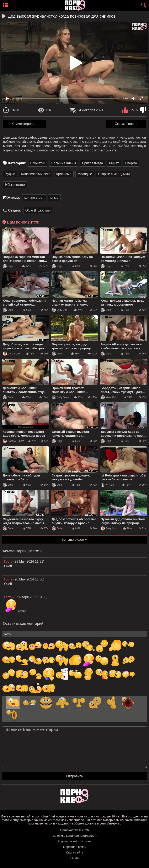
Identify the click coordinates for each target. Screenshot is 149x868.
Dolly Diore (60, 397)
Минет (114, 163)
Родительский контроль (75, 841)
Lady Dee (60, 310)
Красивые (64, 174)
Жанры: (14, 198)
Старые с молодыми (114, 174)
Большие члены (64, 163)
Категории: (17, 163)
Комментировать (25, 124)
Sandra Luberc (13, 441)
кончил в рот (34, 198)
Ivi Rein (107, 485)
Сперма (131, 163)
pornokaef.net (45, 816)
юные (54, 198)
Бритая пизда (92, 163)
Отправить (74, 776)
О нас (75, 858)
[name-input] (74, 634)
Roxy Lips (109, 528)
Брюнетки (38, 163)
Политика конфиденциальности (74, 836)
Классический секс (36, 174)
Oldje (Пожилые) (38, 210)
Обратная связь (74, 847)
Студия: (15, 210)
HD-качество (15, 185)
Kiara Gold (109, 397)
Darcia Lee (11, 354)
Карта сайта (75, 852)
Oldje (8, 266)
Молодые (85, 174)
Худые (10, 174)
